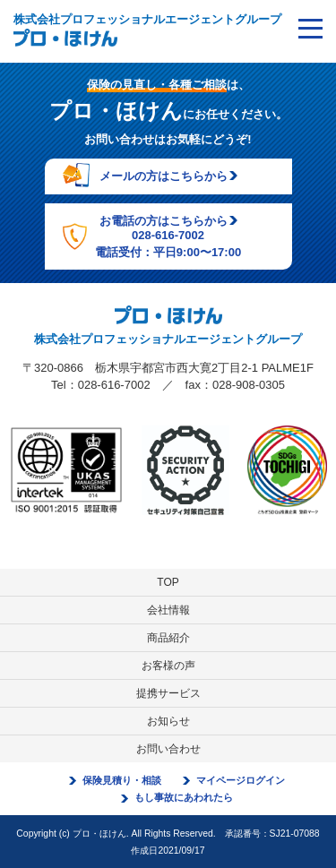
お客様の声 (168, 666)
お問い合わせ (168, 749)
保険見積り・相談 (122, 780)
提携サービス (168, 693)
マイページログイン (241, 780)
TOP (168, 582)
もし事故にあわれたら (184, 797)
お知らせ (168, 721)
